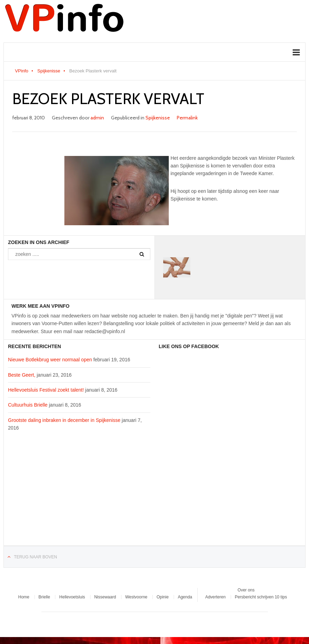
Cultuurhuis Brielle (28, 405)
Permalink (187, 118)
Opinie (163, 597)
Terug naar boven (35, 557)
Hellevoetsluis (72, 597)
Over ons (246, 590)
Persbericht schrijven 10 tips (261, 597)
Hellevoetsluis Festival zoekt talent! (46, 390)
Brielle (44, 597)
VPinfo (22, 71)
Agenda (185, 597)
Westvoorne (136, 597)
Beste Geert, (22, 375)
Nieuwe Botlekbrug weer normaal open (50, 360)
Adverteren (216, 597)
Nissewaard (105, 597)
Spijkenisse (49, 71)
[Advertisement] (79, 493)
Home (24, 597)
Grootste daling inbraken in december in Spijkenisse (64, 420)
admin (97, 118)
